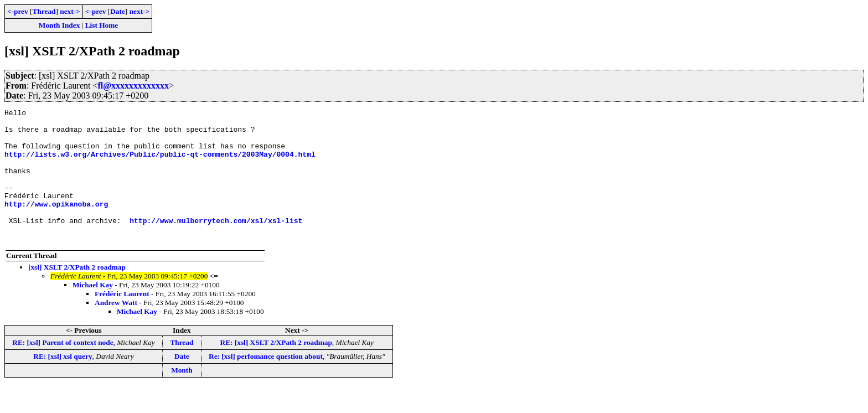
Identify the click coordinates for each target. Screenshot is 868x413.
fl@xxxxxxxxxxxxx (133, 86)
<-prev (18, 11)
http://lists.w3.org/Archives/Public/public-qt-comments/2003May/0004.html (160, 164)
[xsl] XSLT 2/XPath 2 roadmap (77, 294)
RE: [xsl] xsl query (63, 383)
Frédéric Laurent (122, 320)
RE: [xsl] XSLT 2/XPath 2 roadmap (276, 369)
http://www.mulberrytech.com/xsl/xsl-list (216, 244)
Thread (44, 11)
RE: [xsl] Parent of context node (63, 369)
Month (182, 397)
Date (118, 11)
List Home (102, 25)
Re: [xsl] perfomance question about (266, 383)
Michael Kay (93, 311)
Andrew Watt (116, 329)
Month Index (59, 25)
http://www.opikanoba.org (56, 224)
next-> (70, 11)
